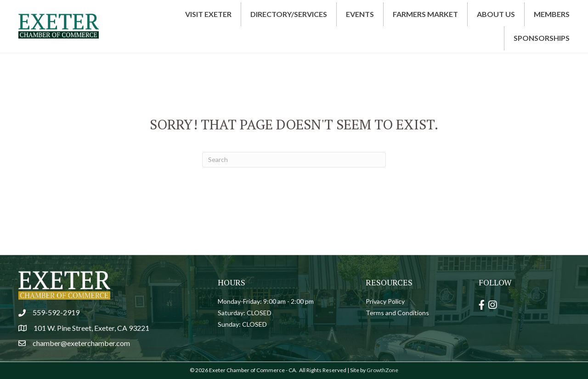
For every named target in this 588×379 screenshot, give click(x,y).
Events (360, 14)
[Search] (294, 160)
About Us (496, 14)
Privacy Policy (385, 301)
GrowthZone (382, 370)
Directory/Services (289, 14)
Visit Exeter (208, 14)
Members (552, 14)
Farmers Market (425, 14)
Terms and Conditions (397, 313)
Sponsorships (542, 38)
